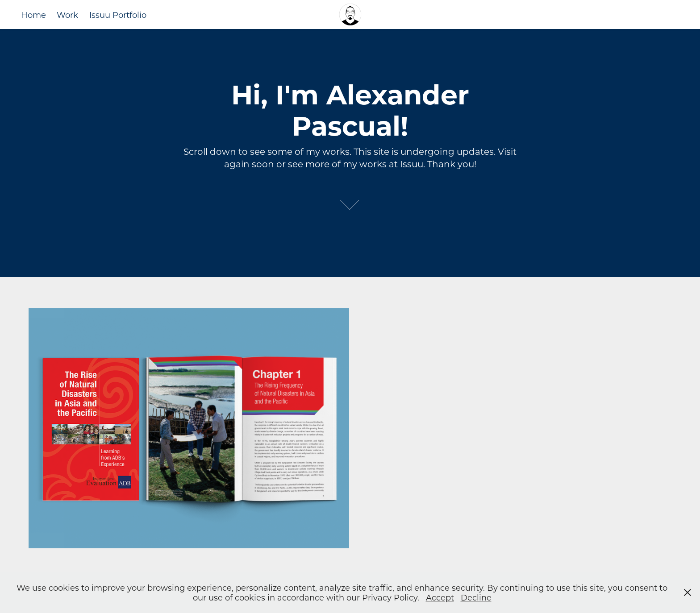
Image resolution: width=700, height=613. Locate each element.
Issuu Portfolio (118, 15)
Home (33, 15)
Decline (476, 597)
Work (67, 15)
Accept (440, 597)
